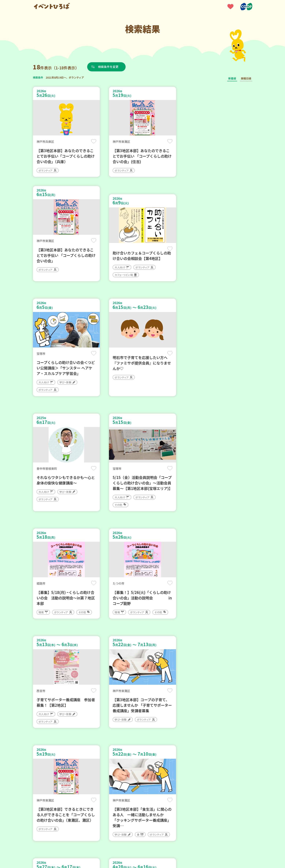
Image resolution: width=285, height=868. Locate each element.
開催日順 (246, 78)
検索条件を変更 (108, 67)
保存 (94, 141)
